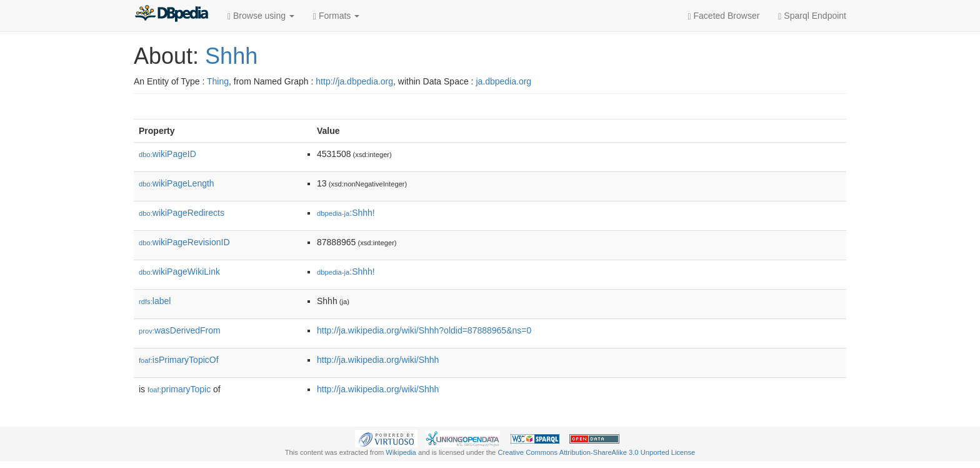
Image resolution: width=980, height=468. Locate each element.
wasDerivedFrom (180, 330)
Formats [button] (336, 16)
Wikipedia (401, 452)
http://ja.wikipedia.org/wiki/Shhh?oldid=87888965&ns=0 (424, 330)
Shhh (231, 56)
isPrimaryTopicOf (179, 360)
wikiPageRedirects (182, 213)
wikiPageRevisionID (184, 242)
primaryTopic (179, 389)
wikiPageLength (177, 183)
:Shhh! (346, 213)
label (155, 301)
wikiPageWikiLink (179, 272)
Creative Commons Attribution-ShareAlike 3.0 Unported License (596, 452)
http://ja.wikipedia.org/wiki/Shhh (378, 360)
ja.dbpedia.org (503, 81)
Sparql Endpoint (812, 16)
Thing (218, 81)
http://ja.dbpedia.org (354, 81)
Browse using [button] (261, 16)
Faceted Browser (724, 16)
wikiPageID (167, 154)
